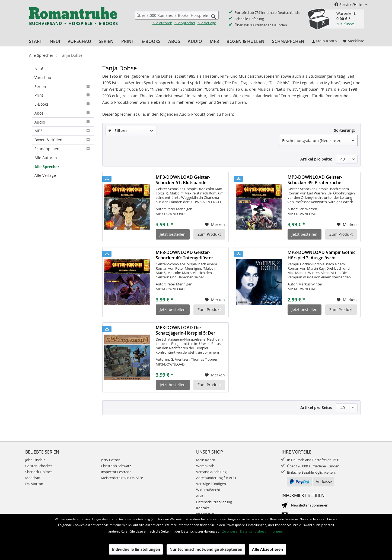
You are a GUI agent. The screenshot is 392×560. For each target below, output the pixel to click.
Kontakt (203, 508)
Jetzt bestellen (173, 234)
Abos (63, 113)
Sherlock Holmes (39, 472)
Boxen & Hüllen (63, 140)
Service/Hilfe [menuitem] (349, 4)
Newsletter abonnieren (310, 505)
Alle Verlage (207, 23)
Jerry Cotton (111, 460)
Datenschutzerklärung (214, 502)
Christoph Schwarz (116, 466)
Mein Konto (206, 460)
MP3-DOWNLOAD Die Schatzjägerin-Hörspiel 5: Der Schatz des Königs (186, 330)
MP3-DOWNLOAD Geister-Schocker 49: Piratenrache (315, 180)
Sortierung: (344, 130)
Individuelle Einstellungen (136, 549)
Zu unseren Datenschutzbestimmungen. (252, 531)
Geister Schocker (39, 466)
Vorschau (43, 78)
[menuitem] (177, 18)
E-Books (63, 104)
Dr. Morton (34, 484)
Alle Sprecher (185, 23)
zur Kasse (345, 24)
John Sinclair (35, 460)
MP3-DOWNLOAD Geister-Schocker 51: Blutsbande (183, 180)
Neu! (39, 69)
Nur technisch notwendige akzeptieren (206, 549)
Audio (63, 122)
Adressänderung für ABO (216, 478)
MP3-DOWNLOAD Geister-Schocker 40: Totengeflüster (184, 255)
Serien (63, 86)
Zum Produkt (209, 234)
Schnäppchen (63, 149)
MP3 (63, 131)
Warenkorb (205, 466)
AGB (200, 496)
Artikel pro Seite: (316, 159)
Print (63, 95)
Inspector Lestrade (116, 472)
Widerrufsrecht (208, 490)
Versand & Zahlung (211, 472)
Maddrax (33, 478)
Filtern (117, 130)
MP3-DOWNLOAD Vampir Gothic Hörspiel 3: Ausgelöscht (321, 255)
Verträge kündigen (211, 484)
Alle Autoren (162, 23)
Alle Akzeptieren (267, 549)
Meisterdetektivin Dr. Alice (122, 478)
